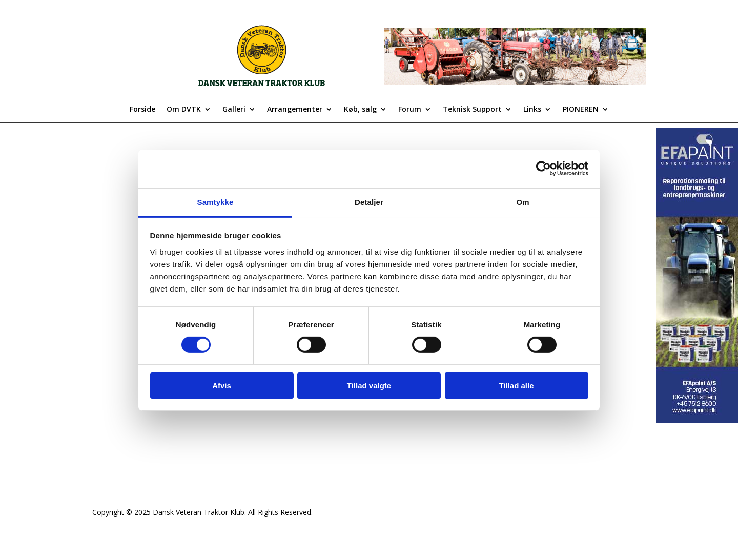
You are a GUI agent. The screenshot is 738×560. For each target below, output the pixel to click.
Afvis (222, 386)
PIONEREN (581, 110)
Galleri (234, 110)
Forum (410, 110)
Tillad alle (516, 386)
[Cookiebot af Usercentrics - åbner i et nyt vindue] (544, 169)
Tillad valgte (369, 386)
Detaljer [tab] (369, 202)
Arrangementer (295, 110)
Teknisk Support (472, 110)
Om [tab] (522, 202)
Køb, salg (360, 110)
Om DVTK (184, 110)
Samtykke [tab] (216, 202)
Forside (142, 110)
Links (532, 110)
